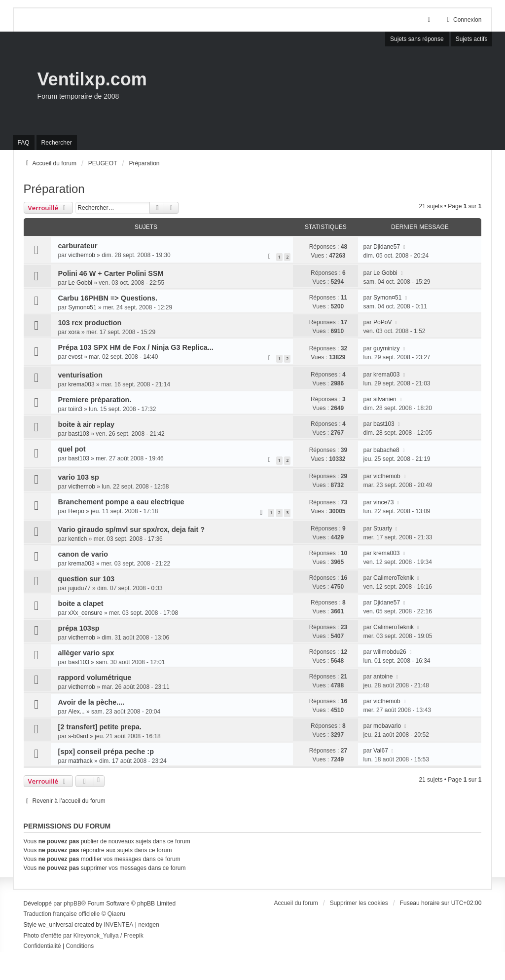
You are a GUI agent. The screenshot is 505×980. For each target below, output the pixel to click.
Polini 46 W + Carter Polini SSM (111, 273)
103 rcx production (90, 323)
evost (75, 357)
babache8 (386, 450)
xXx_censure (85, 613)
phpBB (72, 904)
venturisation (80, 375)
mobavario (387, 726)
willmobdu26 (390, 652)
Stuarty (383, 528)
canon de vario (83, 554)
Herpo (76, 511)
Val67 (381, 751)
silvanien (385, 399)
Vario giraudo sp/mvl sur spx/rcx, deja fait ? (132, 529)
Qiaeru (116, 914)
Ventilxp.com (92, 79)
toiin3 (75, 409)
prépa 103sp (79, 628)
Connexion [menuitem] (463, 20)
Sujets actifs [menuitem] (472, 39)
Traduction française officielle (62, 914)
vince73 (383, 502)
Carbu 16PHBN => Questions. (108, 298)
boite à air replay (86, 424)
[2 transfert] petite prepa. (100, 727)
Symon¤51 (82, 307)
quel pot (72, 449)
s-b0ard (78, 736)
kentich (77, 539)
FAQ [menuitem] (24, 143)
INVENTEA (118, 925)
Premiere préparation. (95, 400)
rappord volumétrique (95, 678)
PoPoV (382, 322)
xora (74, 332)
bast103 (79, 434)
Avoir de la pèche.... (91, 702)
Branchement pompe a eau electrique (121, 502)
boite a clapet (81, 603)
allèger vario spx (86, 653)
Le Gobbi (80, 283)
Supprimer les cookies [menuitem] (359, 903)
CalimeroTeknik (394, 578)
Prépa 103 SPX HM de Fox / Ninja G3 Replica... (136, 347)
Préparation (54, 189)
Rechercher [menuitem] (57, 143)
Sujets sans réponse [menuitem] (417, 39)
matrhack (80, 761)
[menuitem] (42, 946)
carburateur (78, 246)
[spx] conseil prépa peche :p (106, 752)
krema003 (81, 384)
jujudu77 (79, 588)
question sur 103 (86, 579)
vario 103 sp (79, 477)
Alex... (76, 712)
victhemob (82, 255)
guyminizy (386, 348)
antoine (383, 677)
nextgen (149, 925)
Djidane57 (387, 247)
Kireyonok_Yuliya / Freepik (108, 936)
